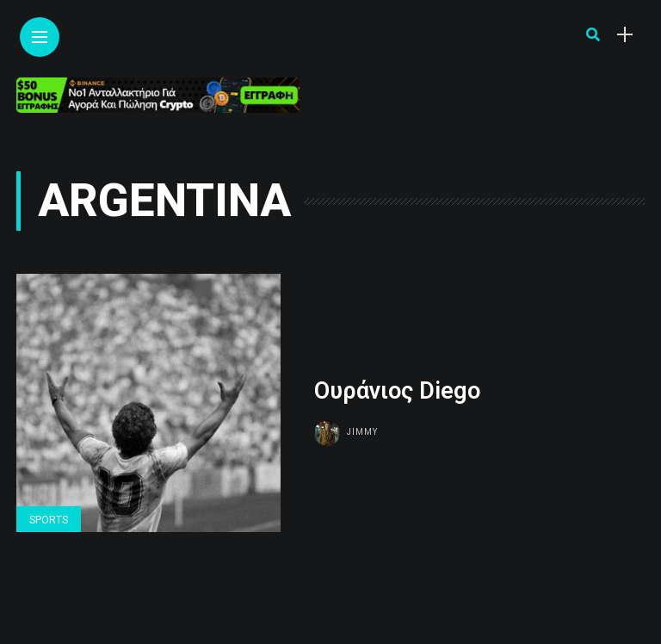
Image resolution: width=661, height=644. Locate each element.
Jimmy (362, 432)
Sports (49, 520)
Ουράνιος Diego (397, 391)
